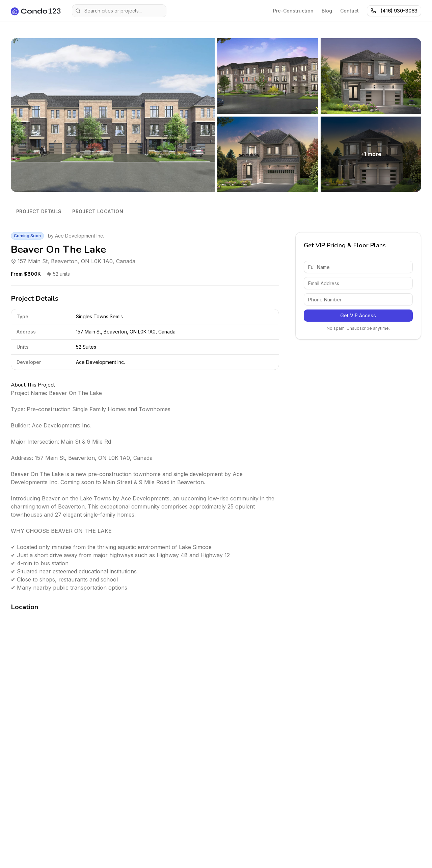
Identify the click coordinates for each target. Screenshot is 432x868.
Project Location (98, 211)
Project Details (39, 211)
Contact (349, 11)
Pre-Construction (293, 11)
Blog (327, 11)
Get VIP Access (358, 315)
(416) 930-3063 (394, 11)
